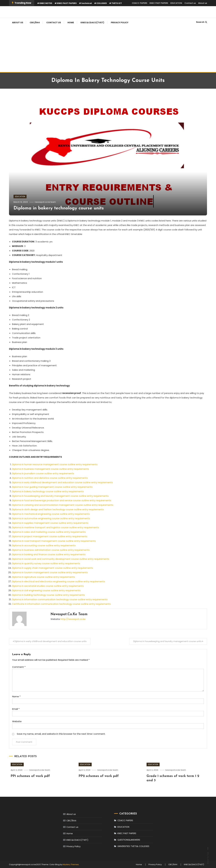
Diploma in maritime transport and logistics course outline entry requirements (55, 527)
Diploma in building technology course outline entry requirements (48, 595)
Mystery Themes (71, 864)
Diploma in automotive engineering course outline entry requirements (51, 518)
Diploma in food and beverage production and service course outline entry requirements (62, 500)
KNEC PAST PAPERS (67, 3)
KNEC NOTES (46, 3)
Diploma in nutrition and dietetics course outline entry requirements (50, 478)
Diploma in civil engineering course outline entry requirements (46, 590)
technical (87, 3)
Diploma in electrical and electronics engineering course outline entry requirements (58, 581)
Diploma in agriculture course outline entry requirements (43, 577)
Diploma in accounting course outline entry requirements (44, 545)
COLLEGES (102, 3)
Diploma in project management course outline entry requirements (50, 536)
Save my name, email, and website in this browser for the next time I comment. (61, 734)
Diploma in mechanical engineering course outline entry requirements (51, 514)
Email (16, 709)
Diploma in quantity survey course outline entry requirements (46, 563)
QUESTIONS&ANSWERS (129, 840)
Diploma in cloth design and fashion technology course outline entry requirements (58, 509)
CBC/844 (35, 23)
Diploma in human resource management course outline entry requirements (55, 464)
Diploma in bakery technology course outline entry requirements (48, 491)
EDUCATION (176, 3)
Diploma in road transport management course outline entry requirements (54, 541)
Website (17, 721)
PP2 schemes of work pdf (99, 776)
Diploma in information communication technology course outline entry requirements (60, 599)
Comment (19, 667)
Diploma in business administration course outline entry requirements (51, 550)
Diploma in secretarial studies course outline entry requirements (48, 586)
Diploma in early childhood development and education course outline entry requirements (62, 482)
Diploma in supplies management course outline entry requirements (50, 523)
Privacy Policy (120, 23)
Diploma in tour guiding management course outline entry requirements (52, 487)
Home (71, 23)
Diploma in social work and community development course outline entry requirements (61, 559)
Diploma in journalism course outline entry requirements (43, 473)
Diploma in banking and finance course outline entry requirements (49, 554)
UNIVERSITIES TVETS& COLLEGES (133, 846)
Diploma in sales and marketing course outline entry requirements (49, 532)
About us (203, 3)
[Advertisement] (108, 50)
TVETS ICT (117, 3)
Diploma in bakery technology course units (59, 208)
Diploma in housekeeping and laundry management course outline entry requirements (60, 496)
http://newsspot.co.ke (73, 619)
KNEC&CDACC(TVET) (92, 23)
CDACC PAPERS (139, 3)
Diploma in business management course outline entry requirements (50, 469)
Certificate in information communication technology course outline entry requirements (61, 604)
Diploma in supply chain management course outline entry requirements (52, 568)
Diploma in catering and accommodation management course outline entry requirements (63, 505)
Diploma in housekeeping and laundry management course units (167, 641)
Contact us (190, 3)
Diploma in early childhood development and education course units (50, 641)
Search (202, 22)
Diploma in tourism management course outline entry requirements (50, 572)
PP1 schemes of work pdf (30, 776)
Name (16, 696)
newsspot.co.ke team (45, 202)
